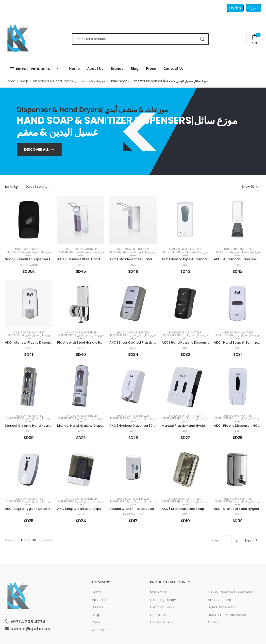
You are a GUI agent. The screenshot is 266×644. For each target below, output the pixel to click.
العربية (254, 8)
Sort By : (12, 187)
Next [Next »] (251, 540)
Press (151, 69)
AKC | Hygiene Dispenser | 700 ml (136, 426)
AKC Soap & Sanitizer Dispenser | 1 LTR (88, 509)
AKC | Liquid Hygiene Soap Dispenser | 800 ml (41, 509)
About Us (95, 69)
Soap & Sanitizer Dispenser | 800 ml (33, 259)
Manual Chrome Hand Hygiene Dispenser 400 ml (44, 426)
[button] (34, 69)
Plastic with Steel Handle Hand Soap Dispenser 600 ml (101, 342)
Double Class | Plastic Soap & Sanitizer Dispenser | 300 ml (156, 509)
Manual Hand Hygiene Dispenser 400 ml (89, 426)
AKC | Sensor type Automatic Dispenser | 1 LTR (198, 259)
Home (75, 69)
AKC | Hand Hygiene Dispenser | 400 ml (193, 342)
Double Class (29, 265)
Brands (117, 69)
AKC (81, 265)
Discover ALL (36, 149)
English (235, 8)
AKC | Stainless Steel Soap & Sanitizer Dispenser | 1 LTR (205, 509)
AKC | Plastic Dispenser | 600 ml (239, 426)
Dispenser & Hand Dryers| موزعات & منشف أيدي (69, 81)
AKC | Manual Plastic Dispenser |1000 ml (37, 342)
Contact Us (174, 69)
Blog (135, 69)
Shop (24, 81)
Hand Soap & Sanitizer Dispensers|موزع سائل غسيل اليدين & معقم (29, 252)
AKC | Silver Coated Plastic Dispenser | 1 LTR (144, 342)
